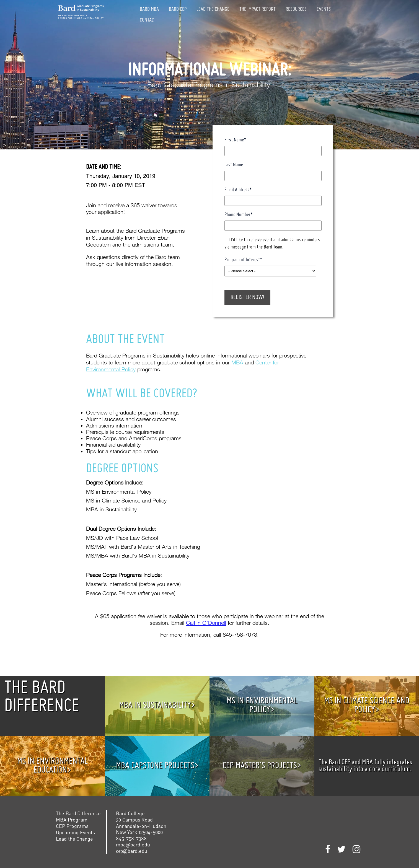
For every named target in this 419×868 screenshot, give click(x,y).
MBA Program (72, 820)
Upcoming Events (75, 832)
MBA (237, 362)
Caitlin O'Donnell (206, 623)
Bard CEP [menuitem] (178, 9)
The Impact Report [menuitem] (258, 9)
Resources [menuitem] (296, 9)
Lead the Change (74, 839)
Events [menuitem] (324, 9)
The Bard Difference (78, 813)
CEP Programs (72, 826)
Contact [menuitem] (148, 20)
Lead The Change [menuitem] (213, 9)
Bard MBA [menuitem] (149, 9)
